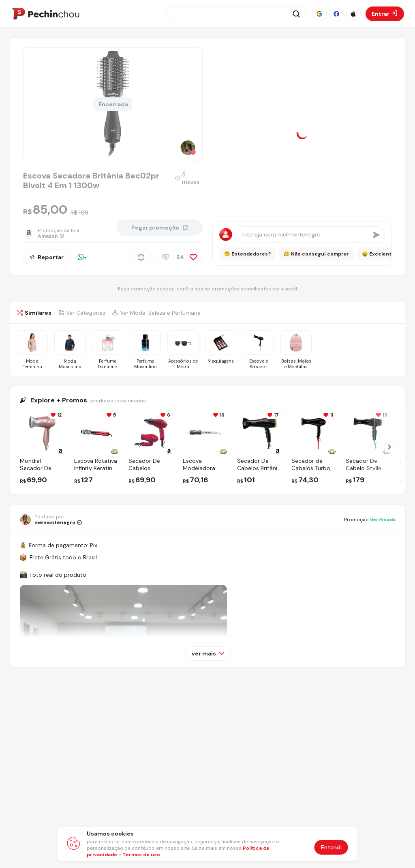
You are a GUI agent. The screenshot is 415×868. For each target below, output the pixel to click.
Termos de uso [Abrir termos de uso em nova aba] (141, 855)
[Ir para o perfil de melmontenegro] (51, 520)
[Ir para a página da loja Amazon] (56, 233)
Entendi (331, 847)
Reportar (47, 257)
